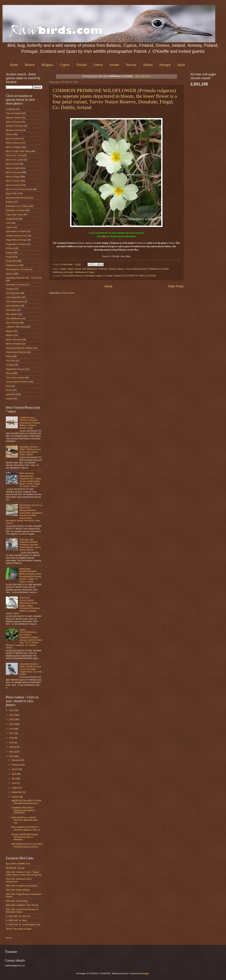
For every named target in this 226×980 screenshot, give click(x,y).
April (14, 774)
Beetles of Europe (14, 126)
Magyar (9, 331)
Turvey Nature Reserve (137, 269)
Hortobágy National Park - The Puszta (24, 278)
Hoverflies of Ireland (15, 285)
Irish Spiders (12, 314)
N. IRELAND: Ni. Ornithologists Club (23, 925)
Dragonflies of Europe (16, 240)
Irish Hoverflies (13, 306)
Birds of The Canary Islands (19, 189)
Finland (82, 65)
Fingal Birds (11, 261)
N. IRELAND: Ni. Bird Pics (18, 916)
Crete (8, 223)
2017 (12, 733)
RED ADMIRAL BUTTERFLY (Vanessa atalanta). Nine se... (26, 828)
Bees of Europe (13, 122)
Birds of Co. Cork (14, 155)
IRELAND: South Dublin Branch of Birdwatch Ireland (22, 911)
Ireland (114, 65)
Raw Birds (68, 264)
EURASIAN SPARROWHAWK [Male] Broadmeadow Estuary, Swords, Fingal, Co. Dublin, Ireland (30, 575)
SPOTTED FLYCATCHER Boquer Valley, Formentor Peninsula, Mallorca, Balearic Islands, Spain (23, 606)
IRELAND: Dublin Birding (18, 890)
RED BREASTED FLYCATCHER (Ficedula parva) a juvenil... (27, 845)
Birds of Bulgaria (14, 147)
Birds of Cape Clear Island (18, 151)
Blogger (145, 973)
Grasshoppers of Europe (17, 269)
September (17, 792)
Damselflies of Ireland (16, 231)
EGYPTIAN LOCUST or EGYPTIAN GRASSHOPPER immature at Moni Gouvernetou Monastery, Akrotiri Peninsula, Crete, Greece (24, 514)
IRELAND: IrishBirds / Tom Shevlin (22, 905)
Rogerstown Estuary (15, 369)
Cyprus (65, 65)
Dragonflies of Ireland (16, 244)
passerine (10, 394)
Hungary (10, 289)
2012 (12, 710)
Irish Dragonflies (14, 297)
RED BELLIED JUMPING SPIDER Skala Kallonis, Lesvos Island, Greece (30, 545)
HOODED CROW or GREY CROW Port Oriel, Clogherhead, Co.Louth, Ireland (31, 669)
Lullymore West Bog (15, 327)
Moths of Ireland (13, 344)
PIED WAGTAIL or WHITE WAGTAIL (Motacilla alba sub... (24, 820)
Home (14, 65)
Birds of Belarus (13, 143)
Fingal (70, 269)
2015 (12, 724)
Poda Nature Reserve (16, 352)
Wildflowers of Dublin (159, 269)
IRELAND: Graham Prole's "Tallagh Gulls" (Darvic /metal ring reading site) (24, 873)
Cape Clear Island (14, 215)
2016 (12, 729)
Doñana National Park (16, 236)
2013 (12, 715)
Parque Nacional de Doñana (19, 348)
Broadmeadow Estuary (17, 198)
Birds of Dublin (13, 139)
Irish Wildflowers (90, 269)
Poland (148, 65)
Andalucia (11, 109)
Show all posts (143, 76)
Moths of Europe (14, 340)
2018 (12, 738)
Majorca (10, 335)
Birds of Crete (12, 164)
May (14, 779)
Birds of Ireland (13, 185)
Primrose (103, 269)
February (16, 765)
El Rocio (10, 248)
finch (8, 386)
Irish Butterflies (13, 293)
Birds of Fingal (13, 177)
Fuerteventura (12, 265)
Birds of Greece (13, 181)
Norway (131, 65)
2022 (12, 756)
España (9, 253)
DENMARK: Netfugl (15, 868)
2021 (12, 752)
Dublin (63, 269)
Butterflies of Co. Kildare (17, 206)
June (14, 783)
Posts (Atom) (68, 293)
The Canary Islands (15, 378)
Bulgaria (47, 65)
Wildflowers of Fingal (84, 272)
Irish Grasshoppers (15, 302)
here (104, 236)
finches (9, 390)
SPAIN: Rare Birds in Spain (19, 929)
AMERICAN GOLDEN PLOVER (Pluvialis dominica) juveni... (26, 802)
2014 (12, 719)
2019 (12, 743)
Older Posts (176, 286)
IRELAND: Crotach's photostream (22, 886)
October (16, 797)
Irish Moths (11, 310)
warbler (9, 399)
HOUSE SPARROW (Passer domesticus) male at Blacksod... (25, 837)
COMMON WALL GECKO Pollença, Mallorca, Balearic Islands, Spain (30, 423)
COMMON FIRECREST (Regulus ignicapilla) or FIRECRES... (23, 810)
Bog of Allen (12, 193)
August (15, 788)
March (15, 769)
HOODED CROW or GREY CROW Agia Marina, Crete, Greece (30, 451)
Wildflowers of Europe (63, 272)
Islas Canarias (13, 323)
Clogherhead (12, 219)
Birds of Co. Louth (14, 160)
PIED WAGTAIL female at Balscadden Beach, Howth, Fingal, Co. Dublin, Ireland (30, 480)
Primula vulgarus (116, 269)
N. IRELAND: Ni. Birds (16, 920)
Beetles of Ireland (14, 130)
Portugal (165, 65)
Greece (98, 65)
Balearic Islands (13, 118)
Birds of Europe (13, 172)
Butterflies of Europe (16, 210)
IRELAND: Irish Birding (17, 901)
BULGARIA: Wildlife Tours (18, 864)
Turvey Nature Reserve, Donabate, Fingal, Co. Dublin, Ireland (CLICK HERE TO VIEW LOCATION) (109, 276)
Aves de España (14, 113)
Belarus (30, 65)
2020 (12, 747)
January (16, 760)
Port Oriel (10, 361)
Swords (9, 373)
